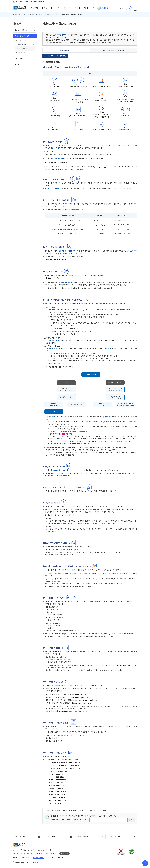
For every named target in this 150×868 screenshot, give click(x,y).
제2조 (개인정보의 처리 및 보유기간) (78, 85)
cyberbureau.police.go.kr (80, 703)
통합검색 (130, 8)
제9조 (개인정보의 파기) (54, 115)
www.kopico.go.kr (78, 697)
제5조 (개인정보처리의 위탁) (54, 99)
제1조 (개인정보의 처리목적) (54, 85)
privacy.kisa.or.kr (78, 694)
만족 (63, 819)
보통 (68, 819)
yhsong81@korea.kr (69, 631)
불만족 (75, 819)
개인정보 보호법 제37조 (53, 349)
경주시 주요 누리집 (21, 837)
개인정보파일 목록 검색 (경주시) (55, 162)
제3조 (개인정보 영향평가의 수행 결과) (102, 85)
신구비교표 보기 (74, 762)
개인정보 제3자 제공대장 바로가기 (56, 260)
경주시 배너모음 (115, 837)
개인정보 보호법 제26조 (68, 283)
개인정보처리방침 (52, 15)
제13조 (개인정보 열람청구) (54, 129)
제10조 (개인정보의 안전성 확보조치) (78, 115)
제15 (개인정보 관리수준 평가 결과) (102, 128)
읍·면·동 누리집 (51, 837)
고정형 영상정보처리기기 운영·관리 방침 (114, 50)
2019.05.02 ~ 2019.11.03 (55, 783)
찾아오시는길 (61, 858)
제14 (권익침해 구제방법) (78, 129)
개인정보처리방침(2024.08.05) (72, 15)
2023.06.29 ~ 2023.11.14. (56, 768)
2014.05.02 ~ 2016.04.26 (56, 795)
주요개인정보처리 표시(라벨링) (55, 56)
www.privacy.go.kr (102, 167)
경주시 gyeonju (20, 8)
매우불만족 (83, 819)
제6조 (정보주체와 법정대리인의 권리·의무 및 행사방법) (78, 99)
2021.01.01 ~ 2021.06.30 (55, 777)
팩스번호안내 (64, 853)
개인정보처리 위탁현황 (52, 278)
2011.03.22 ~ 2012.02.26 (56, 801)
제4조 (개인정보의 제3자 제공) (125, 85)
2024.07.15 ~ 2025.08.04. (56, 762)
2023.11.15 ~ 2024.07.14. (55, 765)
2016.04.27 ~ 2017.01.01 (55, 792)
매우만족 (56, 819)
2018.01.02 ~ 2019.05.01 (56, 786)
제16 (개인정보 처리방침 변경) (125, 129)
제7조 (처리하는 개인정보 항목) (102, 99)
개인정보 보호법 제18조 (56, 148)
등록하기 (131, 820)
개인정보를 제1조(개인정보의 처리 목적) (70, 251)
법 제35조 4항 (105, 310)
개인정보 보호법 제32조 (58, 159)
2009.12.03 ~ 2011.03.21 (55, 803)
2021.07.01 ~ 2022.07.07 (56, 774)
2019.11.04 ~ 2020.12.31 (55, 780)
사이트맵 (135, 8)
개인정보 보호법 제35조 (53, 310)
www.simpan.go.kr (66, 711)
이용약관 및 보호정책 (37, 15)
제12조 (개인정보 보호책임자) (125, 115)
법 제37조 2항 (107, 417)
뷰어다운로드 (25, 858)
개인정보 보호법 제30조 (59, 35)
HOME (15, 15)
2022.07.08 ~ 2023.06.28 (56, 771)
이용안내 (24, 15)
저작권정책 (51, 858)
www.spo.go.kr (88, 700)
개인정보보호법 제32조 (52, 189)
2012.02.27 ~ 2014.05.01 (56, 798)
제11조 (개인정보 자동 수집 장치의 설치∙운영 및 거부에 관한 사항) (102, 115)
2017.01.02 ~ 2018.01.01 (55, 789)
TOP (145, 864)
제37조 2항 (108, 349)
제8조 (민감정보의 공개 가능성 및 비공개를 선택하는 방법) (125, 99)
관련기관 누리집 (83, 837)
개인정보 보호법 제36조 (53, 340)
